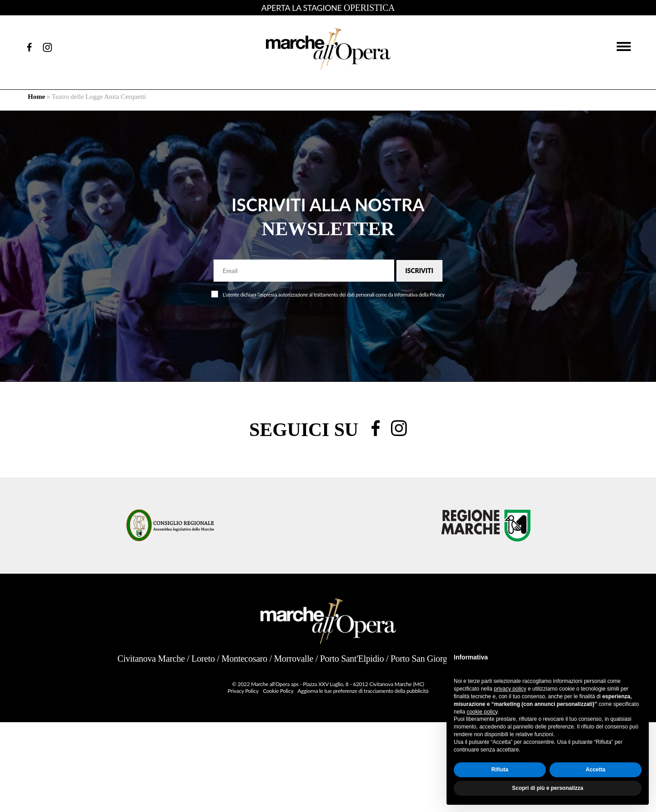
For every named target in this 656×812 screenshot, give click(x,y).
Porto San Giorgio (422, 659)
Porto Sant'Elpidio (352, 659)
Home (37, 97)
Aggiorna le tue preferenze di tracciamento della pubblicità (363, 691)
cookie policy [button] (482, 712)
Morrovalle (294, 659)
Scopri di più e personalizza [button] (548, 788)
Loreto (203, 659)
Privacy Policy (243, 691)
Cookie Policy (278, 691)
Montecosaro (244, 659)
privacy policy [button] (510, 689)
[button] (624, 46)
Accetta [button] (595, 770)
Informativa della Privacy (419, 295)
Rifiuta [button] (500, 770)
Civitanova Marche (151, 659)
